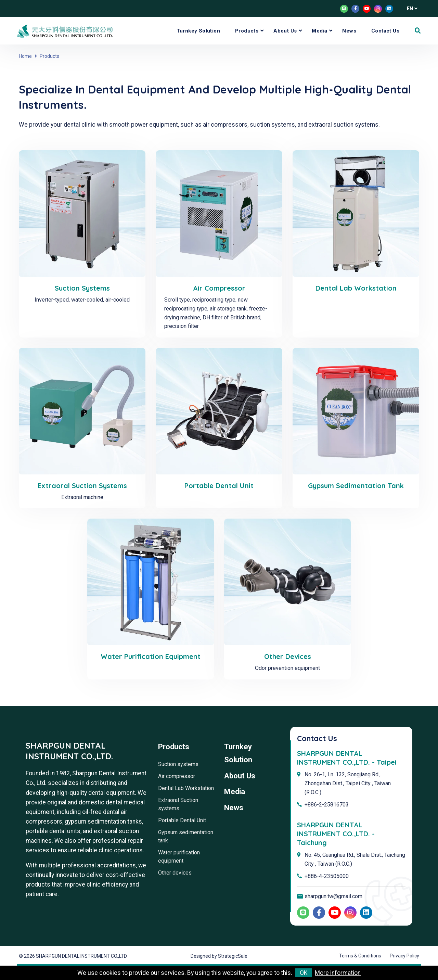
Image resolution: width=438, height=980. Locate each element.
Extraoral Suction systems (82, 486)
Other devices (288, 656)
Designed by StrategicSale (219, 956)
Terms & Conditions (360, 956)
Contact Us (385, 31)
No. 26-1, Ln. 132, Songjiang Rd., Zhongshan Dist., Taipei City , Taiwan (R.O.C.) (348, 783)
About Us (285, 31)
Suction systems (82, 288)
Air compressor (219, 288)
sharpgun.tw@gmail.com (333, 896)
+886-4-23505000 (327, 876)
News (349, 31)
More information (338, 973)
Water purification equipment (151, 656)
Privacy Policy (404, 956)
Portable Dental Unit (219, 486)
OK (304, 973)
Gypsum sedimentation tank (356, 486)
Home (25, 56)
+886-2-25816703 (327, 805)
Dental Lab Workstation (356, 288)
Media (319, 31)
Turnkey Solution (198, 31)
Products (247, 31)
